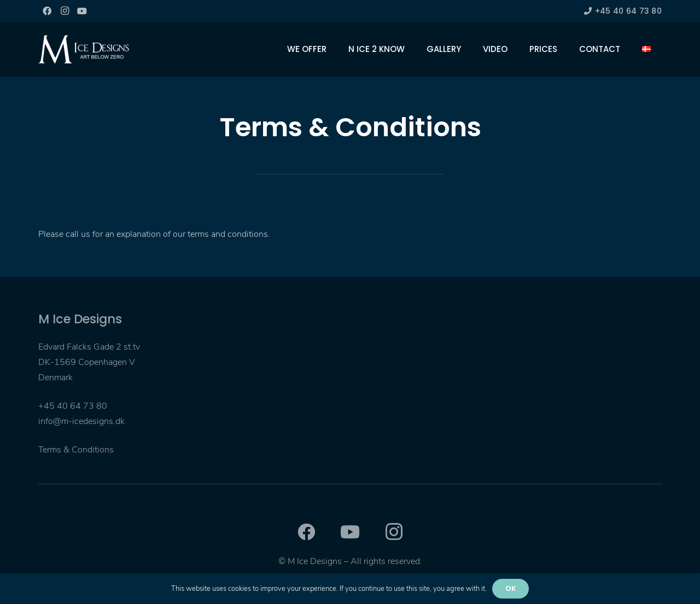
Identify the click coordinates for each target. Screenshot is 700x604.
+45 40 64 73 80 (73, 406)
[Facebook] (47, 11)
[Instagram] (65, 11)
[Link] (84, 49)
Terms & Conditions (76, 450)
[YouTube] (82, 11)
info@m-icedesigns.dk (81, 421)
